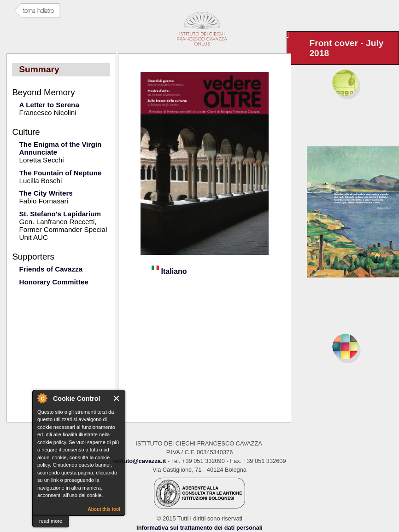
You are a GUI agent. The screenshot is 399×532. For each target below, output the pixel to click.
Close (117, 398)
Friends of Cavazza (51, 269)
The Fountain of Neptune (61, 173)
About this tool (104, 509)
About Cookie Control (42, 398)
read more (51, 521)
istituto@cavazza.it (139, 461)
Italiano (169, 271)
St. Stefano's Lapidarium (60, 214)
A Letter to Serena (49, 105)
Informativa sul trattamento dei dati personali (199, 528)
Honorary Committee (54, 282)
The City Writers (46, 193)
